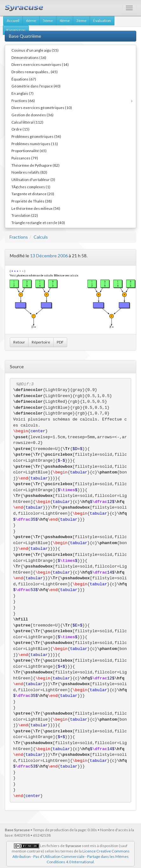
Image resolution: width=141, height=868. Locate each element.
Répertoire (41, 342)
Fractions (19, 237)
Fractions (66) (23, 100)
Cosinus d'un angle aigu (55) (35, 50)
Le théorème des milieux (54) (36, 208)
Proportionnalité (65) (29, 151)
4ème (65, 20)
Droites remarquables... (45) (35, 72)
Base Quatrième (25, 36)
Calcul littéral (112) (27, 122)
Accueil (13, 20)
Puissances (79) (25, 158)
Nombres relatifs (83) (29, 172)
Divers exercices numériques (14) (40, 64)
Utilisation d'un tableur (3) (33, 179)
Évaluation (102, 20)
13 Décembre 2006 (49, 256)
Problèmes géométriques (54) (36, 136)
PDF (60, 342)
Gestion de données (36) (32, 115)
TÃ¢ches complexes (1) (31, 187)
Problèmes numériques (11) (35, 144)
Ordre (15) (20, 129)
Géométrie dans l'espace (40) (36, 86)
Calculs (41, 237)
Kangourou (16, 30)
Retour (19, 342)
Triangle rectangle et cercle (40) (38, 222)
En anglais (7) (22, 93)
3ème (81, 20)
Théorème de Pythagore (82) (35, 165)
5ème (48, 20)
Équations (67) (24, 79)
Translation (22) (25, 215)
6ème (31, 20)
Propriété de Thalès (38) (32, 201)
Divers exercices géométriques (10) (42, 107)
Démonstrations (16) (29, 57)
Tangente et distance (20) (33, 194)
